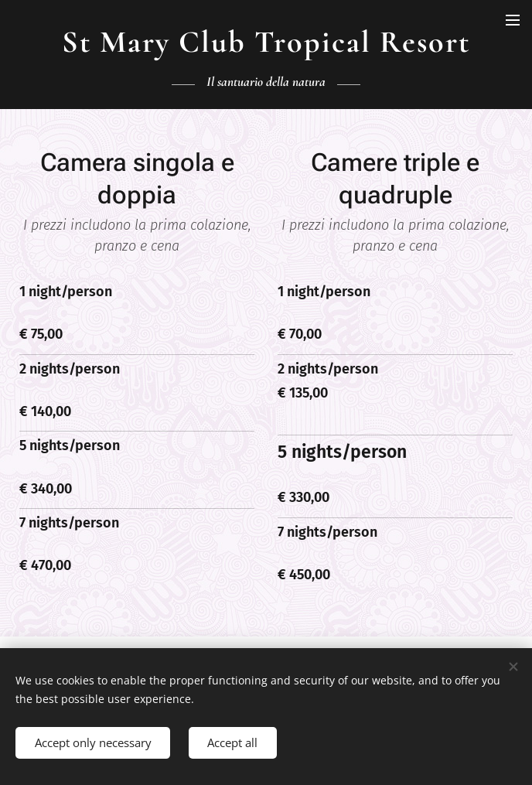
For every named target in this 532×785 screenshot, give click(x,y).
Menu (513, 20)
